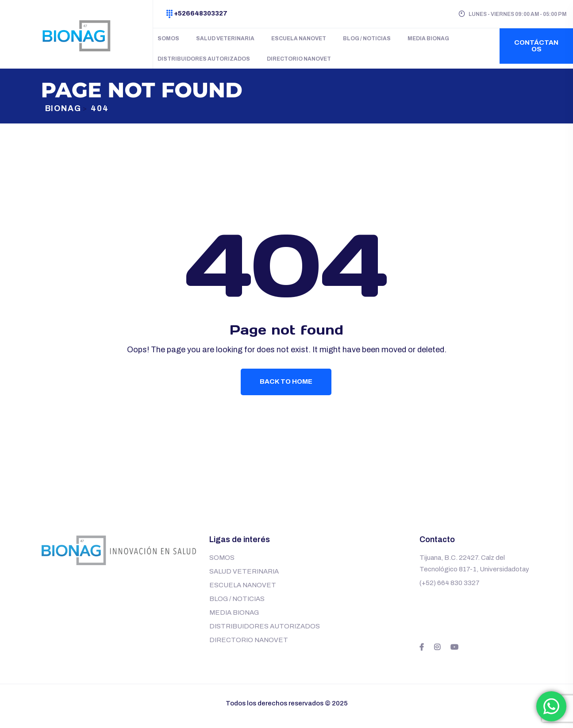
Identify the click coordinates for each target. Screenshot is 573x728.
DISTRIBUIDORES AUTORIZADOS (204, 59)
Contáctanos (536, 46)
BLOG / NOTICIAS (367, 39)
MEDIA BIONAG (428, 39)
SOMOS (168, 39)
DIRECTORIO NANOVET (299, 59)
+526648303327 (201, 13)
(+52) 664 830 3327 (450, 589)
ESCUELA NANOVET (299, 39)
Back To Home (286, 386)
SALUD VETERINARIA (225, 39)
